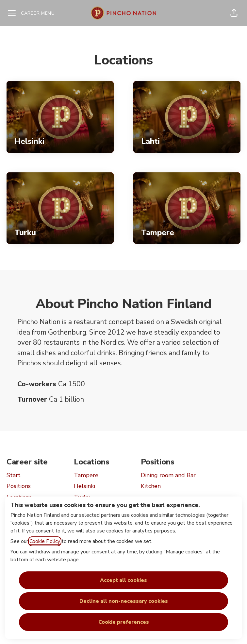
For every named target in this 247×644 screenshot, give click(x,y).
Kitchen (151, 486)
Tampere (86, 475)
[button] (234, 13)
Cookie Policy (45, 541)
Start (14, 475)
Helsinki (84, 486)
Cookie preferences (124, 622)
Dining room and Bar (168, 475)
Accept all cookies (124, 580)
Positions (19, 486)
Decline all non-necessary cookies (124, 601)
